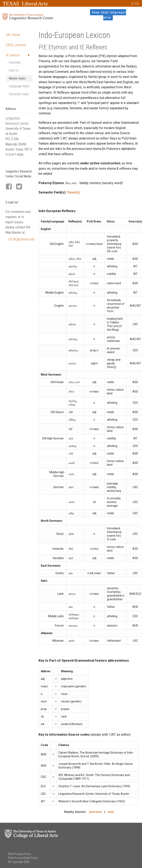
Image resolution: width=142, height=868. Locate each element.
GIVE (135, 4)
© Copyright (16, 862)
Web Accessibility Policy (23, 858)
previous (96, 812)
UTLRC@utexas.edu (20, 239)
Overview (15, 62)
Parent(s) (74, 192)
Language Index (19, 86)
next (111, 812)
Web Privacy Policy (19, 854)
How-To (14, 70)
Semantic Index (19, 94)
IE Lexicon (13, 55)
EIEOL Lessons (16, 45)
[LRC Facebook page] (11, 187)
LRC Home (13, 35)
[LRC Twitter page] (21, 187)
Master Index (17, 78)
